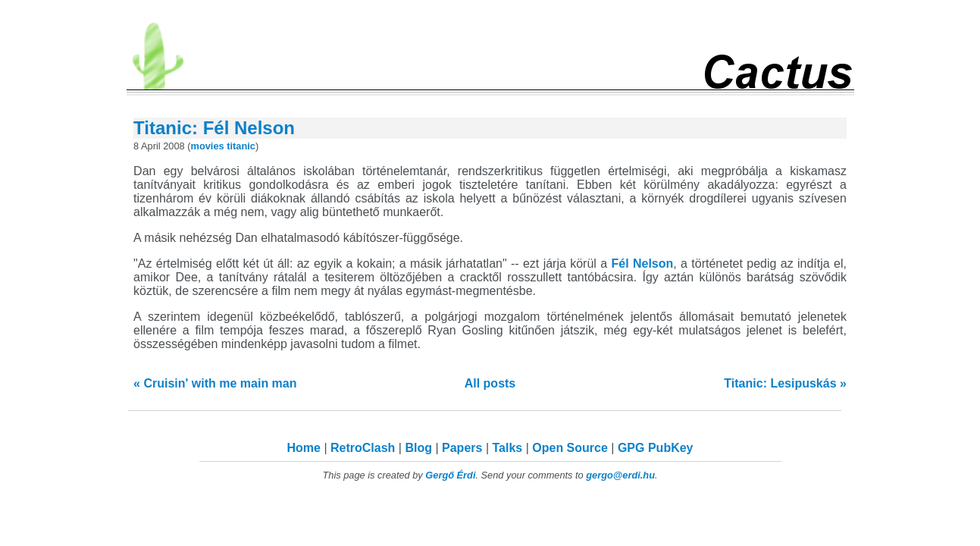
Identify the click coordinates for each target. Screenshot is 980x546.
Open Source (570, 448)
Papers (462, 448)
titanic (241, 146)
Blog (418, 448)
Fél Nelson (642, 264)
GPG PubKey (656, 448)
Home (304, 448)
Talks (507, 448)
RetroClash (363, 448)
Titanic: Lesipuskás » (785, 383)
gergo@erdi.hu (620, 475)
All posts (490, 383)
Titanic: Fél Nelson (214, 128)
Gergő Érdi (450, 475)
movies (208, 146)
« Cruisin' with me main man (215, 383)
